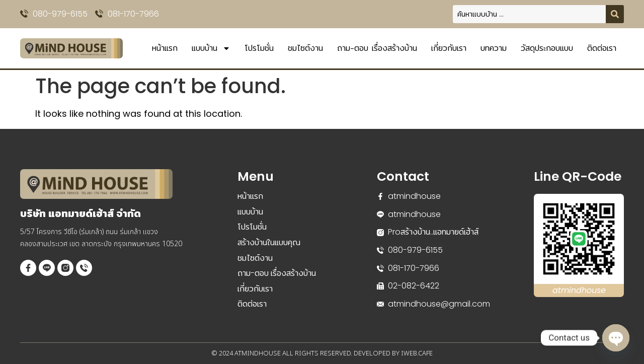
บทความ (494, 48)
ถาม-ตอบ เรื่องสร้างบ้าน (377, 48)
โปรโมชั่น (259, 48)
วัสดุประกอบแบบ (547, 48)
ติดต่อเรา (602, 48)
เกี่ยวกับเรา (449, 48)
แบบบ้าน (211, 48)
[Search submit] (615, 14)
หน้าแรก (165, 48)
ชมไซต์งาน (305, 48)
